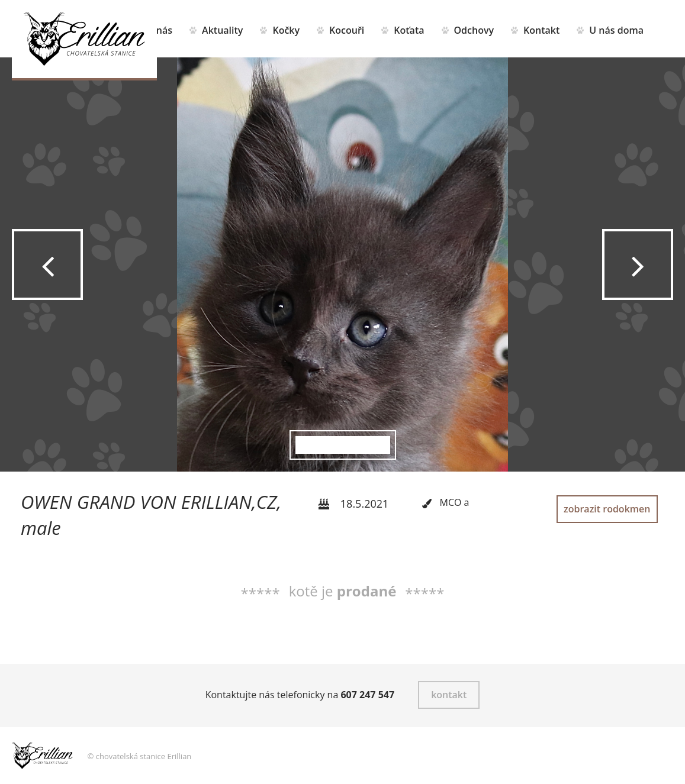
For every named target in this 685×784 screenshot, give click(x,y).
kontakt (449, 695)
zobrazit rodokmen (607, 509)
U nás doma (616, 30)
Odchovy (474, 30)
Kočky (286, 30)
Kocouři (347, 30)
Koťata (409, 30)
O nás (159, 30)
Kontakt (541, 30)
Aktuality (222, 30)
